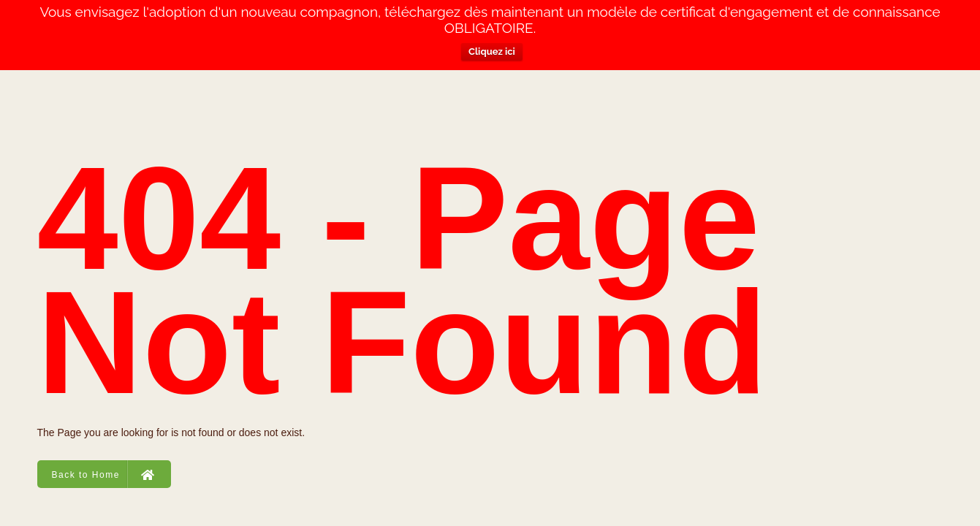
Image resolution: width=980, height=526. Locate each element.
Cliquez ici (492, 52)
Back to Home (104, 474)
